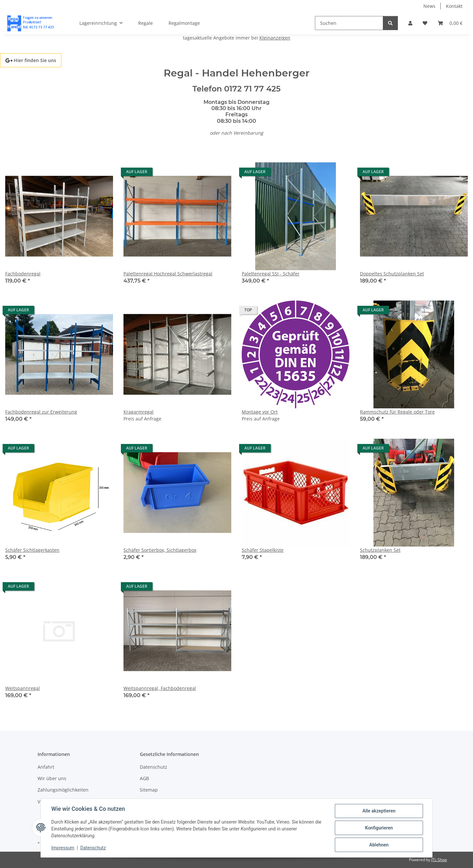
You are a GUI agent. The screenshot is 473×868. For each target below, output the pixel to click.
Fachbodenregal (23, 274)
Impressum (63, 848)
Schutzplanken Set (380, 550)
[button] (410, 23)
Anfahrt (46, 767)
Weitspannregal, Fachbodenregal (160, 688)
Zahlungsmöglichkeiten (63, 790)
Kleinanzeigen (275, 38)
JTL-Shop (439, 860)
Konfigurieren (379, 828)
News (429, 6)
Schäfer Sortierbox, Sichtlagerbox (160, 550)
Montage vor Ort (260, 412)
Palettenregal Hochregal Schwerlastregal (168, 274)
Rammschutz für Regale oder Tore (397, 412)
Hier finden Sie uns (31, 60)
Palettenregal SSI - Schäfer (271, 274)
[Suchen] (349, 23)
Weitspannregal (23, 688)
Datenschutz (93, 848)
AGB (144, 778)
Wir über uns (52, 778)
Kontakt (454, 6)
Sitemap (149, 790)
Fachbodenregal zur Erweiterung (41, 412)
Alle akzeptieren (379, 811)
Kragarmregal (139, 412)
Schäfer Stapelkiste (263, 550)
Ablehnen (379, 845)
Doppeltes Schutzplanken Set (392, 274)
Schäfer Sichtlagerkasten (32, 550)
